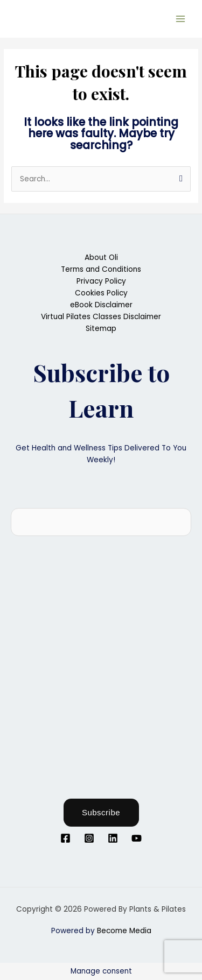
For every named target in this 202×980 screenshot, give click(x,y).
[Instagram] (89, 838)
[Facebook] (65, 838)
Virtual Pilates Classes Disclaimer (101, 317)
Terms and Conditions (101, 269)
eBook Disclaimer (101, 305)
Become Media (124, 931)
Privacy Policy (101, 281)
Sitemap (101, 329)
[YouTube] (137, 838)
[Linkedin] (113, 838)
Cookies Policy (101, 293)
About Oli (101, 258)
